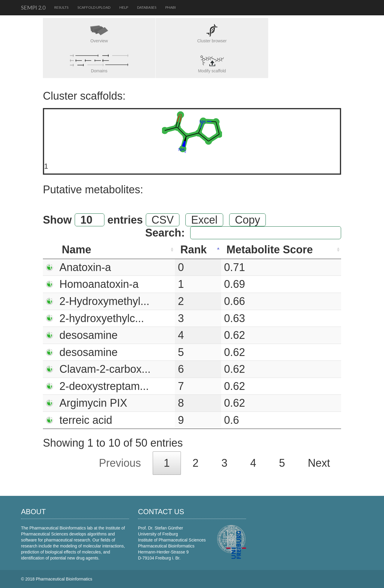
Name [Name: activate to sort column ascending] (76, 250)
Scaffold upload (94, 7)
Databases (147, 7)
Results (61, 7)
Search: (243, 233)
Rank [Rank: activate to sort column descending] (193, 250)
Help (124, 7)
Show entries (93, 220)
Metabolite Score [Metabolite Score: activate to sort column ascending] (270, 250)
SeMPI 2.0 (33, 8)
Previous (120, 463)
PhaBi (171, 7)
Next (319, 463)
